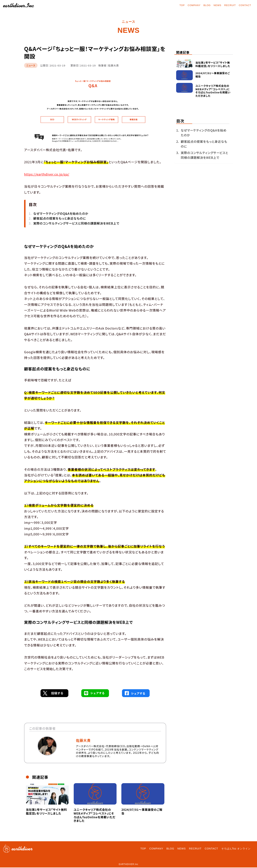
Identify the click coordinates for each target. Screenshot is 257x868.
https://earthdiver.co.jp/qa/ (47, 175)
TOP (176, 5)
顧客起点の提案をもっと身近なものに (60, 219)
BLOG (203, 5)
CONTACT (244, 5)
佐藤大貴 (83, 741)
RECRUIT (228, 5)
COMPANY (189, 5)
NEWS (214, 5)
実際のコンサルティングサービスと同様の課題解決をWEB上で (76, 224)
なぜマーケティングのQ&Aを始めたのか (61, 214)
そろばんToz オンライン (236, 849)
